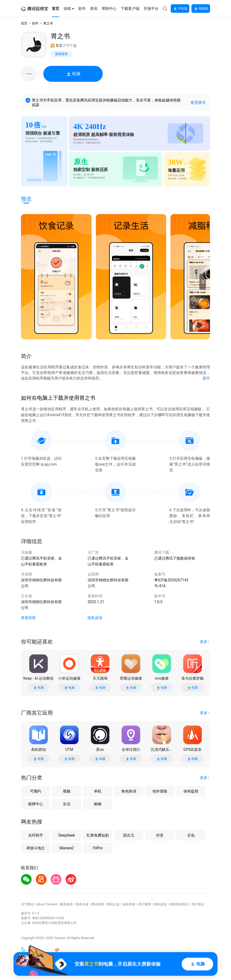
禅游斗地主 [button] (36, 848)
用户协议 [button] (198, 904)
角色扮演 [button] (129, 791)
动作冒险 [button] (160, 791)
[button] (35, 9)
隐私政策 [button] (95, 618)
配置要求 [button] (198, 103)
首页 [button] (24, 23)
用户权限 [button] (145, 904)
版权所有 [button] (129, 904)
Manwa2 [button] (67, 848)
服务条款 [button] (66, 904)
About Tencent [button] (47, 904)
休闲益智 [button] (191, 791)
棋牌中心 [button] (36, 804)
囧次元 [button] (129, 835)
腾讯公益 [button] (113, 904)
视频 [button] (67, 791)
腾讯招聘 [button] (98, 904)
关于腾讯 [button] (27, 904)
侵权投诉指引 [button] (179, 904)
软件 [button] (35, 23)
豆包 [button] (191, 835)
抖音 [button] (160, 835)
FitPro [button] (98, 848)
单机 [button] (98, 791)
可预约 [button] (36, 791)
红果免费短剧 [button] (98, 835)
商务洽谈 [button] (82, 904)
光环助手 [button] (36, 835)
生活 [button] (67, 804)
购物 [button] (98, 804)
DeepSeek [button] (67, 835)
